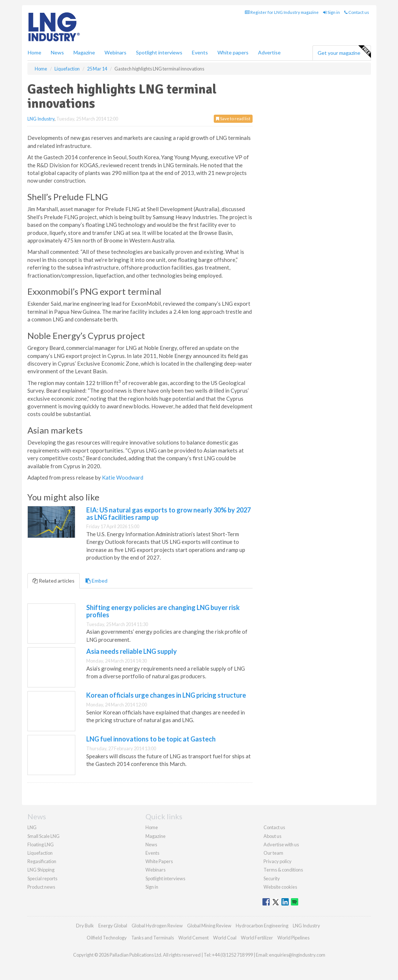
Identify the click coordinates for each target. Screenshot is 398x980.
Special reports (42, 878)
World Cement (194, 938)
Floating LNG (41, 844)
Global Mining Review (209, 926)
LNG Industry (41, 119)
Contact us (357, 12)
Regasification (42, 861)
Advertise (269, 52)
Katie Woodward (123, 477)
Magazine (84, 52)
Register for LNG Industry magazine (282, 12)
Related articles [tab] (54, 581)
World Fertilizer (257, 938)
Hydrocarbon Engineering (262, 926)
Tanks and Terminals (153, 938)
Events (200, 52)
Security (272, 878)
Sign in (331, 12)
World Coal (225, 938)
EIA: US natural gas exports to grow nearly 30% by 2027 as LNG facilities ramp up (168, 514)
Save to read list (233, 119)
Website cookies (280, 887)
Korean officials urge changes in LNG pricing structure (166, 695)
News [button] (57, 52)
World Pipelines (293, 938)
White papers (233, 52)
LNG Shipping (41, 870)
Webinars (115, 52)
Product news (41, 887)
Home (35, 52)
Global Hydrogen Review (157, 926)
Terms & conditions (283, 870)
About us (272, 836)
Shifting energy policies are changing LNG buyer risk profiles (163, 611)
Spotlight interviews (159, 52)
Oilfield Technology (107, 938)
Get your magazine (344, 52)
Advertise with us (281, 844)
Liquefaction (40, 853)
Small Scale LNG (43, 836)
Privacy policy (278, 861)
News (151, 844)
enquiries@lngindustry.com (297, 955)
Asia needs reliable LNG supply (132, 651)
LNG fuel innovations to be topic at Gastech (151, 739)
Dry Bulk (85, 926)
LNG (32, 827)
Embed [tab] (96, 581)
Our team (273, 853)
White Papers (159, 861)
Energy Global (113, 926)
